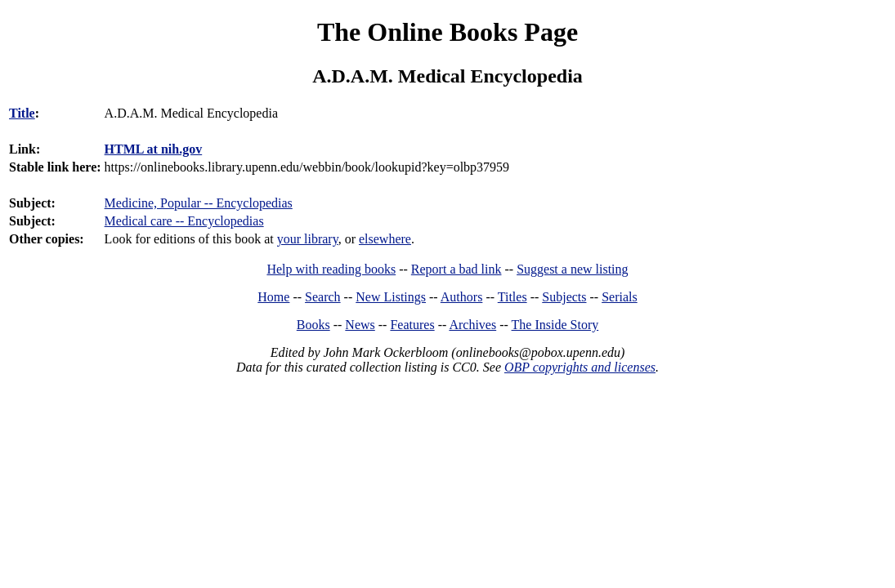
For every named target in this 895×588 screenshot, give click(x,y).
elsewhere (385, 239)
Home (273, 297)
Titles (512, 297)
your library (308, 239)
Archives (472, 325)
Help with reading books (331, 269)
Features (412, 325)
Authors (462, 297)
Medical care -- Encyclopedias (184, 221)
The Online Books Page (447, 32)
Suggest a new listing (572, 269)
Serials (620, 297)
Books (313, 325)
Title (22, 113)
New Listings (391, 297)
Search (323, 297)
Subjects (564, 297)
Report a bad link (456, 269)
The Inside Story (555, 325)
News (360, 325)
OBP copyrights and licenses (580, 367)
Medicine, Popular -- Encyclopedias (199, 203)
